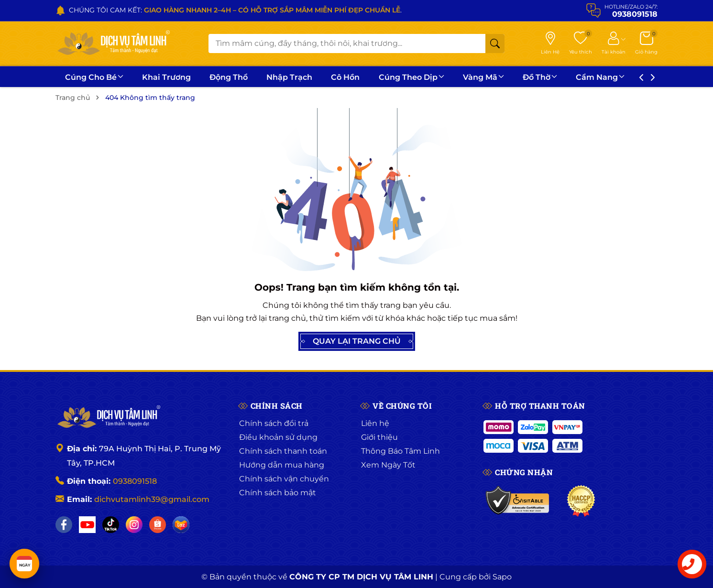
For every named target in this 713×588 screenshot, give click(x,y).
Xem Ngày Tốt (388, 465)
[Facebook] (64, 525)
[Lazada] (181, 525)
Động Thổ (229, 77)
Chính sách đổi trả (274, 423)
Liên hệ (375, 423)
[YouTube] (87, 525)
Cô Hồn (345, 77)
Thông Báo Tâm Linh (400, 451)
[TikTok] (111, 525)
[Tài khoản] (614, 44)
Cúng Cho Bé (94, 77)
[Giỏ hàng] (646, 44)
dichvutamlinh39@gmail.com (152, 499)
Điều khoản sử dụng (278, 437)
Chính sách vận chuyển (284, 479)
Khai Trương (166, 77)
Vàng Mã (483, 77)
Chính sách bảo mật (278, 493)
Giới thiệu (379, 437)
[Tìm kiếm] (495, 44)
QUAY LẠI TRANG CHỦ (357, 341)
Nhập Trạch (289, 77)
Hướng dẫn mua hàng (282, 465)
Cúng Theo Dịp (411, 77)
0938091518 (135, 481)
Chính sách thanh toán (283, 451)
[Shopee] (158, 525)
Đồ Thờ (540, 77)
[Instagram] (134, 525)
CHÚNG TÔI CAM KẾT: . (235, 10)
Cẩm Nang (600, 77)
